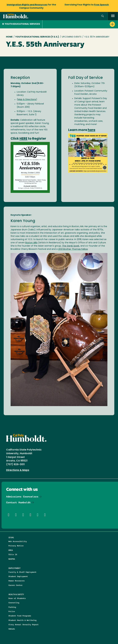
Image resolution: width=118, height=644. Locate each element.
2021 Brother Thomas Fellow (73, 249)
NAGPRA (12, 559)
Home (9, 37)
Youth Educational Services (21, 24)
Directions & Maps (18, 470)
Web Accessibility (18, 541)
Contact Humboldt (18, 502)
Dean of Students (17, 598)
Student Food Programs (20, 616)
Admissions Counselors (22, 497)
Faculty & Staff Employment (22, 572)
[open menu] (113, 16)
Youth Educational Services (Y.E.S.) (37, 37)
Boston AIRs (31, 243)
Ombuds (12, 629)
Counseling (14, 603)
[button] (103, 16)
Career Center (15, 585)
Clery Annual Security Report (24, 624)
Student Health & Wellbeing (22, 620)
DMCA (11, 550)
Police (12, 611)
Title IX (13, 554)
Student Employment (18, 576)
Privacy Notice (16, 546)
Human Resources (17, 581)
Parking (12, 607)
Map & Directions (27, 100)
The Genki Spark (71, 246)
